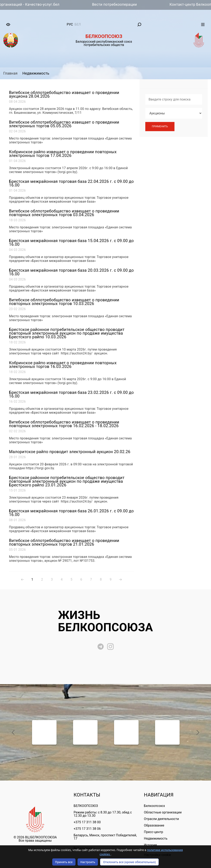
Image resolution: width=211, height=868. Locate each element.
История (150, 845)
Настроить (88, 862)
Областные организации (163, 812)
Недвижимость (36, 73)
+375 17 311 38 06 (87, 829)
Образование (154, 825)
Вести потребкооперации (119, 4)
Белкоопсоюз (154, 806)
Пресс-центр (153, 832)
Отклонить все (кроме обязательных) (129, 862)
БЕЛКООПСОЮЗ (86, 806)
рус (70, 24)
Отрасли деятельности (161, 819)
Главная (10, 73)
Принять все (64, 862)
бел (78, 24)
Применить (160, 126)
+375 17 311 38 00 (87, 822)
